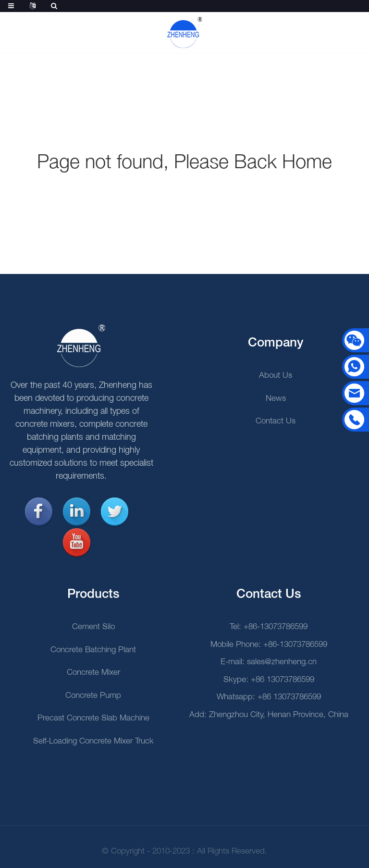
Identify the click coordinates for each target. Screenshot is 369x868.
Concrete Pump (93, 696)
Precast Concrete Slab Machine (93, 718)
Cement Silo (93, 627)
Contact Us (276, 421)
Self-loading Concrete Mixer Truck (93, 741)
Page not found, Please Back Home (184, 163)
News (276, 399)
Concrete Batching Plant (93, 650)
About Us (276, 376)
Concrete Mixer (93, 673)
